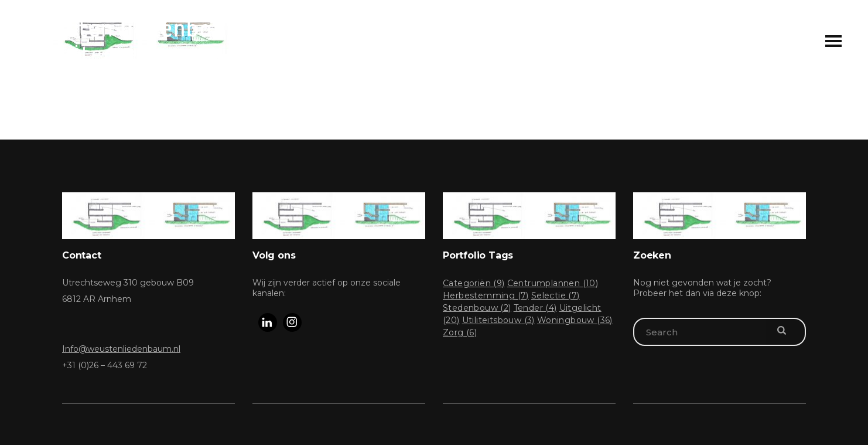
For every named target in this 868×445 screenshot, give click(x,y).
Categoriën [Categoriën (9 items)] (474, 283)
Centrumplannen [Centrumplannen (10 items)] (553, 283)
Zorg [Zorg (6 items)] (460, 332)
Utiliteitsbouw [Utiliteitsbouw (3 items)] (498, 320)
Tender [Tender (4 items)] (535, 308)
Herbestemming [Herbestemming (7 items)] (486, 295)
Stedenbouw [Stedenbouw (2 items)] (477, 308)
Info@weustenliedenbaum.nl (121, 349)
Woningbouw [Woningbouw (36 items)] (575, 320)
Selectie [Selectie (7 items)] (556, 295)
